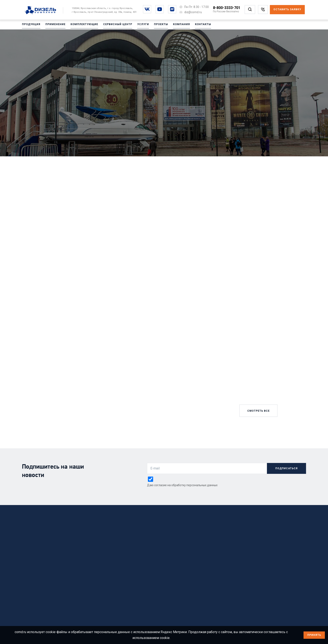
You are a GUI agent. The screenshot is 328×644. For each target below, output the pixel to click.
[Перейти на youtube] (160, 9)
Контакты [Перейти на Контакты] (202, 25)
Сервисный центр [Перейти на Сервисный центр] (117, 25)
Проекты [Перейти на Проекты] (160, 25)
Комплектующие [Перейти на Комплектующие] (84, 25)
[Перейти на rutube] (172, 9)
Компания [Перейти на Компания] (181, 25)
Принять (314, 635)
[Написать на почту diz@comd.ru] (193, 12)
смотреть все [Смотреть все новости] (258, 411)
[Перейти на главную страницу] (43, 11)
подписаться (286, 468)
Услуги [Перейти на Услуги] (142, 25)
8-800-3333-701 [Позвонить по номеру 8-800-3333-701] (227, 8)
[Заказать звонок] (263, 10)
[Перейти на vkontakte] (147, 9)
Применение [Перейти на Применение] (55, 25)
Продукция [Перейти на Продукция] (31, 25)
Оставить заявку (287, 9)
